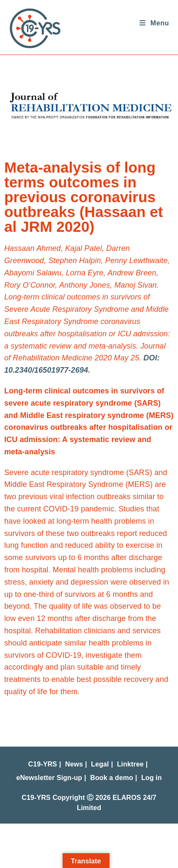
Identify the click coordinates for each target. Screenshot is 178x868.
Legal (100, 764)
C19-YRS (43, 764)
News (74, 764)
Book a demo (112, 778)
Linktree (130, 764)
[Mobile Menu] (151, 23)
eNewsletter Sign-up (49, 778)
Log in (152, 778)
